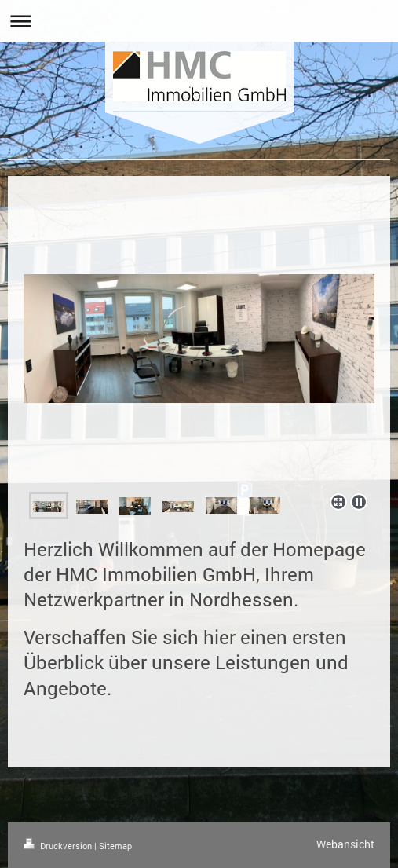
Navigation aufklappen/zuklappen (199, 21)
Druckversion (59, 846)
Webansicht (345, 844)
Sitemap (115, 846)
